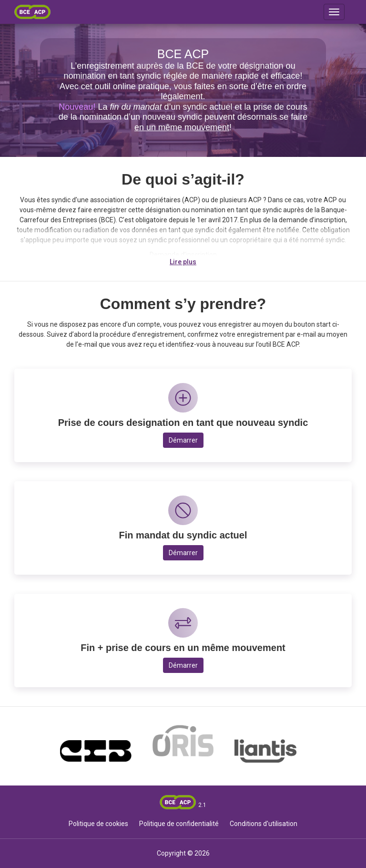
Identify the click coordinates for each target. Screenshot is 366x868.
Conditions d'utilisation (264, 824)
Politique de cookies (98, 824)
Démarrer (183, 440)
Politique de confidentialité (179, 824)
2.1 (202, 805)
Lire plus (183, 262)
